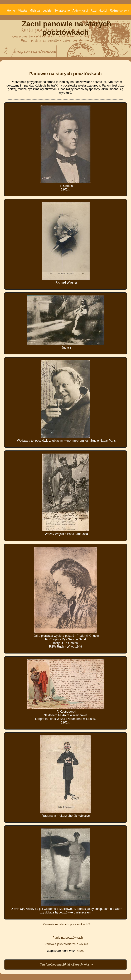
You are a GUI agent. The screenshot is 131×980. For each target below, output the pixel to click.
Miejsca (35, 11)
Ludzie (47, 11)
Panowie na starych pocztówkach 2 (66, 924)
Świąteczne (62, 11)
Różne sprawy (119, 11)
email (80, 951)
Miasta (22, 11)
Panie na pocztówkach (68, 938)
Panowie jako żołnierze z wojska (66, 944)
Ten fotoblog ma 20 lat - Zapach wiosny (66, 964)
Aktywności (80, 11)
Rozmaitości (99, 11)
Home (11, 11)
